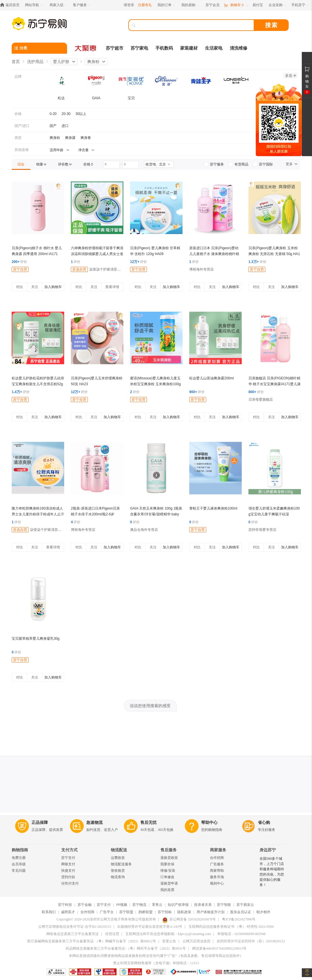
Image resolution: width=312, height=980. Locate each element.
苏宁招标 (165, 912)
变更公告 (169, 941)
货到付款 (68, 877)
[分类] (39, 48)
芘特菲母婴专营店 (262, 530)
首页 (16, 62)
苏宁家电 (139, 48)
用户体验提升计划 (211, 912)
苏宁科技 (65, 905)
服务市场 (217, 877)
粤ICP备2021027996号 (239, 919)
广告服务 (217, 864)
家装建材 (189, 48)
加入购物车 (53, 287)
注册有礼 (145, 5)
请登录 (129, 5)
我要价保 (167, 864)
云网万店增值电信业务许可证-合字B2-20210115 (75, 927)
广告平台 (107, 912)
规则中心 (217, 883)
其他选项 (22, 150)
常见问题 (19, 871)
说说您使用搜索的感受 (150, 706)
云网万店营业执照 (197, 941)
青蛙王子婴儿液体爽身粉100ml (213, 508)
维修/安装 (168, 871)
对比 (20, 287)
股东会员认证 (241, 912)
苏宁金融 (85, 905)
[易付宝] (258, 5)
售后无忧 (148, 823)
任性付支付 (70, 883)
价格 (18, 114)
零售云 (157, 905)
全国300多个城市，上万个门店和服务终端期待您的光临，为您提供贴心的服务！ (272, 872)
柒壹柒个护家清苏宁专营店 (110, 269)
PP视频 (122, 905)
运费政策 (118, 858)
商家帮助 (217, 871)
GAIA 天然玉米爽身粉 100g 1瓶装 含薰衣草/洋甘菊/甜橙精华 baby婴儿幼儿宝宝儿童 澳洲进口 (156, 514)
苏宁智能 (224, 905)
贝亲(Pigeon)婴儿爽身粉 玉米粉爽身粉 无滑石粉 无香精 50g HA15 (274, 254)
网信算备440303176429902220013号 (219, 948)
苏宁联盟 (126, 912)
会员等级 (19, 864)
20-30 (66, 114)
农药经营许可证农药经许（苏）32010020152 (251, 941)
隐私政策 (184, 912)
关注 (35, 287)
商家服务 (218, 850)
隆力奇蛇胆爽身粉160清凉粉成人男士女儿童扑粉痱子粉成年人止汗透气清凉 (38, 514)
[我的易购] (191, 5)
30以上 (81, 114)
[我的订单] (167, 5)
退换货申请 (169, 883)
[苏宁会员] (213, 5)
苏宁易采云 (245, 905)
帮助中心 (209, 823)
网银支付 (68, 864)
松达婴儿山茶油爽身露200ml (212, 378)
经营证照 (112, 934)
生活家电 (214, 48)
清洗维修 (239, 48)
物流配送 (119, 850)
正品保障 (40, 823)
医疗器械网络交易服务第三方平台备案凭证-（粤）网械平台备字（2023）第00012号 (92, 941)
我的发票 (167, 890)
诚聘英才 (68, 912)
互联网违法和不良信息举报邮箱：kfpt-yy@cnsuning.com (168, 934)
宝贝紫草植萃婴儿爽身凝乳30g (36, 639)
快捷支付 (68, 871)
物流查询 (118, 877)
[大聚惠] (86, 48)
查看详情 (112, 287)
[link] (21, 164)
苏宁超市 (115, 48)
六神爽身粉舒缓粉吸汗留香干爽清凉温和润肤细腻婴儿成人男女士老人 (97, 254)
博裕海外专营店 (201, 269)
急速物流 (94, 823)
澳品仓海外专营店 (144, 530)
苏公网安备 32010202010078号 (189, 919)
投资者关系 (203, 905)
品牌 (18, 76)
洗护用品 (35, 62)
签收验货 (118, 871)
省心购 (264, 823)
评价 (19, 262)
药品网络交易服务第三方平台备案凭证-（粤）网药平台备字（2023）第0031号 (126, 948)
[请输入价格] (111, 165)
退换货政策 (169, 858)
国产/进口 (22, 126)
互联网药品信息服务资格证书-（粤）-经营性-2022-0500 (231, 927)
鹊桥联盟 (146, 912)
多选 (291, 76)
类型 (18, 138)
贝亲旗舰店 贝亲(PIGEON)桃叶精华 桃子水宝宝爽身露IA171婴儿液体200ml (275, 384)
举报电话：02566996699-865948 (241, 934)
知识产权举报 (178, 905)
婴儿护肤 (61, 62)
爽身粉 (93, 62)
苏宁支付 (68, 858)
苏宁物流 (139, 905)
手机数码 (164, 48)
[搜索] (195, 25)
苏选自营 (79, 269)
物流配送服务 (121, 864)
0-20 (53, 114)
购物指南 (20, 850)
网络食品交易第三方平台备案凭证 (73, 934)
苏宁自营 (20, 269)
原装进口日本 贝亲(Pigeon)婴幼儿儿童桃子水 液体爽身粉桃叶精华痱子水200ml (214, 254)
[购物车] (236, 5)
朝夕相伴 (263, 912)
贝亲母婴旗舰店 (261, 400)
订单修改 (167, 877)
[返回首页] (11, 5)
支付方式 (69, 850)
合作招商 (217, 858)
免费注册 (19, 858)
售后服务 (169, 850)
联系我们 (49, 912)
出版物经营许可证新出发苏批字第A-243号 (150, 927)
